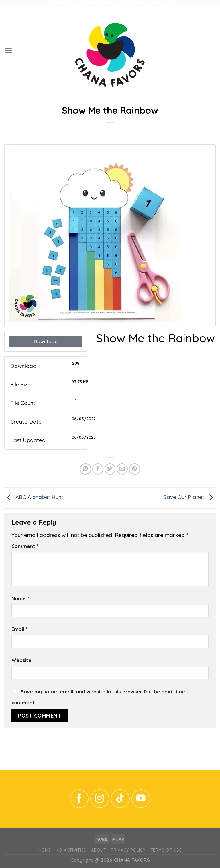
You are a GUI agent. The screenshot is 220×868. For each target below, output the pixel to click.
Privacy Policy (128, 850)
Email (19, 629)
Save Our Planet (190, 497)
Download (46, 341)
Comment (25, 546)
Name (20, 598)
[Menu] (8, 50)
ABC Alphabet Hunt (34, 497)
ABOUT (99, 850)
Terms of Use (166, 850)
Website (21, 660)
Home (45, 850)
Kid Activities (71, 850)
